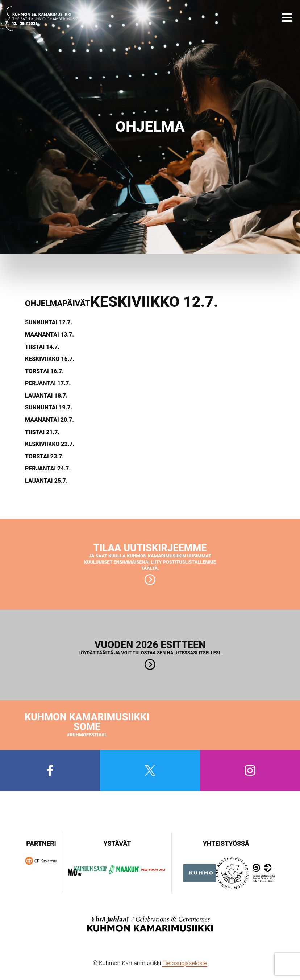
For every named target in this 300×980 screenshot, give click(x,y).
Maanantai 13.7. (49, 335)
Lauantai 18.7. (46, 396)
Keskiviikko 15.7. (50, 359)
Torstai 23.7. (44, 457)
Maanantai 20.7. (49, 420)
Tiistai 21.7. (42, 432)
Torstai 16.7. (44, 371)
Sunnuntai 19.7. (49, 408)
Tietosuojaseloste (185, 963)
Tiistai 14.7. (42, 347)
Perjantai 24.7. (48, 469)
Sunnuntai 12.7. (49, 322)
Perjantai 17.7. (48, 383)
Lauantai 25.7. (46, 481)
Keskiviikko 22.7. (50, 444)
